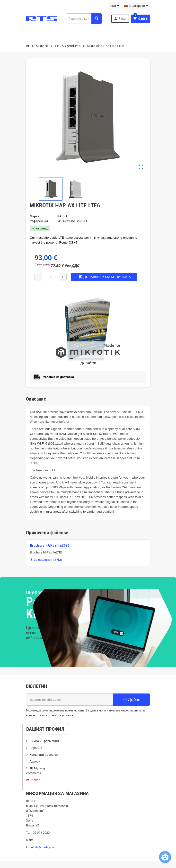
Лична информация (44, 741)
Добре (132, 700)
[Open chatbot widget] (165, 857)
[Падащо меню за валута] (115, 6)
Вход (120, 19)
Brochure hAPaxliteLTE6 (50, 546)
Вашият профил (45, 729)
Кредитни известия (44, 755)
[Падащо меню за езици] (136, 6)
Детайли (88, 330)
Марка (34, 216)
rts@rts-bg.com (46, 847)
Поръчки (36, 748)
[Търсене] (84, 19)
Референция (39, 221)
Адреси (35, 761)
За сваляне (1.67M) (46, 560)
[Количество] (51, 277)
